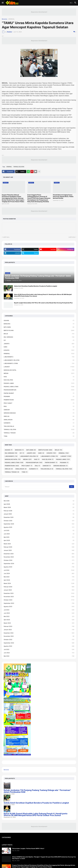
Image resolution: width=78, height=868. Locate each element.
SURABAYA (39, 423)
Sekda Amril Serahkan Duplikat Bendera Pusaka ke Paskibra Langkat (36, 286)
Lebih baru (6, 237)
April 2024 (39, 580)
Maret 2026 (39, 507)
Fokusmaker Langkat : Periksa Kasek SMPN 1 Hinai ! (28, 848)
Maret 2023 (39, 623)
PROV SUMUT (39, 403)
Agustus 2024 (39, 567)
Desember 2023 (39, 593)
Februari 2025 (39, 547)
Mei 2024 (39, 577)
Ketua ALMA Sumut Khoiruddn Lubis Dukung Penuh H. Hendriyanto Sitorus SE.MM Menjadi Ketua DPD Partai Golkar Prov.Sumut (43, 295)
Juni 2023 (39, 613)
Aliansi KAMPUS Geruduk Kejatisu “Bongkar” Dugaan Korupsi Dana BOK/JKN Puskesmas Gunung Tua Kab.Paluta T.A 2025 (44, 858)
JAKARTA (39, 344)
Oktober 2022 (39, 640)
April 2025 (39, 540)
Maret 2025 (39, 544)
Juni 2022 (39, 653)
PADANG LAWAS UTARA (39, 387)
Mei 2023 (39, 616)
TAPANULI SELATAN (19, 167)
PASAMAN (39, 396)
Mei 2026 (39, 501)
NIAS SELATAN (39, 380)
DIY (39, 340)
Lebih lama (72, 237)
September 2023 (39, 603)
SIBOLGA (39, 416)
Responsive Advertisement (39, 12)
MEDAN (39, 373)
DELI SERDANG (39, 337)
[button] (3, 3)
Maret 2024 (39, 583)
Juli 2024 (39, 570)
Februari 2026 (39, 511)
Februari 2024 (39, 587)
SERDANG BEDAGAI (39, 413)
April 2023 (39, 620)
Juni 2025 (39, 534)
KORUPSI (39, 350)
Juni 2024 (39, 573)
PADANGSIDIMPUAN (39, 390)
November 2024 (39, 557)
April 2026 (39, 504)
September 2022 (39, 643)
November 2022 (39, 636)
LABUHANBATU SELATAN (39, 360)
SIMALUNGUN (39, 420)
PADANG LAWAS (39, 383)
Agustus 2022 (39, 646)
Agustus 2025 (39, 527)
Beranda (4, 19)
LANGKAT (39, 367)
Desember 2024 (39, 554)
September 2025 (39, 524)
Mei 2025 (39, 537)
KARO (39, 347)
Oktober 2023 (39, 600)
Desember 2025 (39, 517)
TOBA (39, 436)
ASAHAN (39, 321)
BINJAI (39, 334)
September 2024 (39, 564)
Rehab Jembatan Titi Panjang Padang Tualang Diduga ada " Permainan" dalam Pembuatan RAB (37, 791)
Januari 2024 (39, 590)
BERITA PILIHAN (39, 330)
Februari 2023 (39, 626)
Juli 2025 (39, 530)
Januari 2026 (39, 514)
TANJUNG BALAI (39, 426)
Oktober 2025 (39, 521)
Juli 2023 (39, 610)
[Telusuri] (37, 487)
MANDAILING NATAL (39, 370)
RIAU (39, 406)
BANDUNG (39, 324)
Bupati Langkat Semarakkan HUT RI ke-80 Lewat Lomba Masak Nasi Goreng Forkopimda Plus (43, 303)
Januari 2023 (39, 630)
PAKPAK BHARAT (39, 393)
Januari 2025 (39, 550)
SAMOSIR (39, 410)
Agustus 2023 (39, 607)
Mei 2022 (39, 656)
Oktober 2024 (39, 560)
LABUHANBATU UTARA (39, 363)
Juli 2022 (39, 649)
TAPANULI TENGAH (39, 433)
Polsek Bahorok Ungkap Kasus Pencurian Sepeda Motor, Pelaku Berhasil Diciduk (63, 196)
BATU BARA (39, 327)
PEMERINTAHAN (39, 400)
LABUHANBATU (39, 357)
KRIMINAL (12, 19)
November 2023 (39, 597)
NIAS (39, 377)
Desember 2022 (39, 633)
